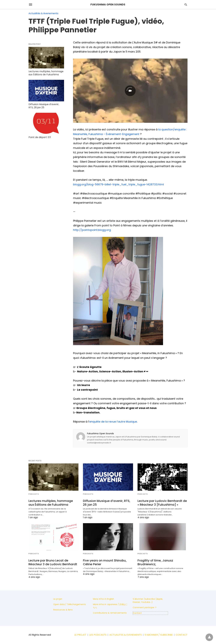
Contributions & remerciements (110, 613)
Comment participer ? (145, 607)
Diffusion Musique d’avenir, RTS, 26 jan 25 (44, 106)
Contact (137, 613)
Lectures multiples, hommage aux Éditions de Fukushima (46, 73)
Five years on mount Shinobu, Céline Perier (105, 562)
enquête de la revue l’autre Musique (113, 422)
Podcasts (34, 494)
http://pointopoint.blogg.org (92, 230)
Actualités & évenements (43, 13)
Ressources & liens (63, 610)
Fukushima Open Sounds (100, 433)
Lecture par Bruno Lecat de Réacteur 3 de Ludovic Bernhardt (53, 562)
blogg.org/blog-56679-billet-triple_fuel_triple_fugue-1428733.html (118, 184)
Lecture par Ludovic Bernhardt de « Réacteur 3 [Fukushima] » (162, 503)
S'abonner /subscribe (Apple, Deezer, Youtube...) (148, 601)
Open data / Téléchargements (70, 604)
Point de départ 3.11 (40, 137)
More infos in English (103, 599)
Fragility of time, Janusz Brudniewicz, (155, 562)
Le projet (58, 599)
